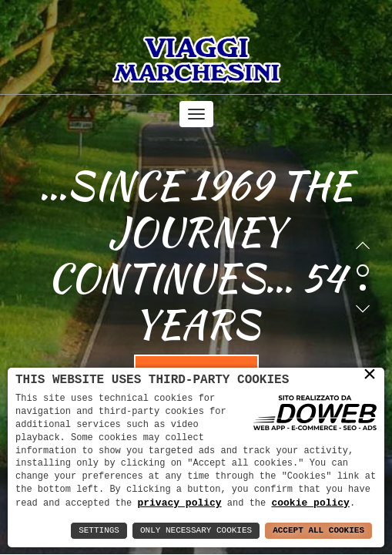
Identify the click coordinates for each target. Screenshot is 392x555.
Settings (99, 531)
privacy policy (179, 503)
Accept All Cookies (318, 531)
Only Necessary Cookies (196, 531)
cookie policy (310, 503)
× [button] (370, 374)
